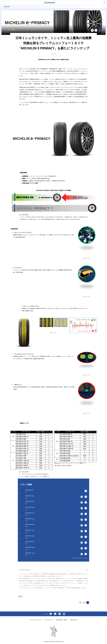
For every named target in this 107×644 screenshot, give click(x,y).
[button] (104, 2)
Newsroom (7, 7)
